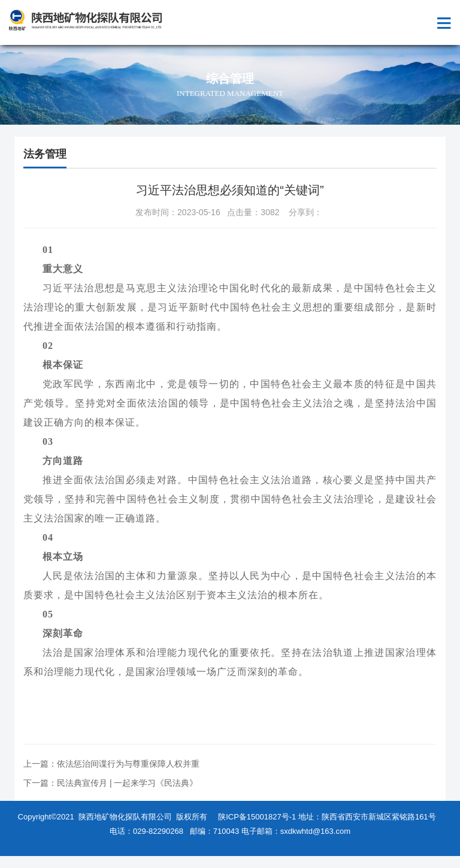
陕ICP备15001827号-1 (257, 817)
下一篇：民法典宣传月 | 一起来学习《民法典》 (111, 783)
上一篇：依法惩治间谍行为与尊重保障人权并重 (111, 764)
